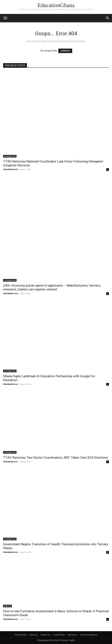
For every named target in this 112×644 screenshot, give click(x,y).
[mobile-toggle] (5, 18)
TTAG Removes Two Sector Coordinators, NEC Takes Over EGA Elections (55, 458)
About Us (34, 635)
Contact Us (45, 635)
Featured (7, 606)
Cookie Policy (59, 635)
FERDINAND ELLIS (11, 169)
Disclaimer (72, 635)
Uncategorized (10, 156)
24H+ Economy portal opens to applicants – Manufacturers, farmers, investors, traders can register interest (52, 287)
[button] (108, 18)
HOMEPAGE (65, 51)
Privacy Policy (21, 635)
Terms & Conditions (89, 635)
